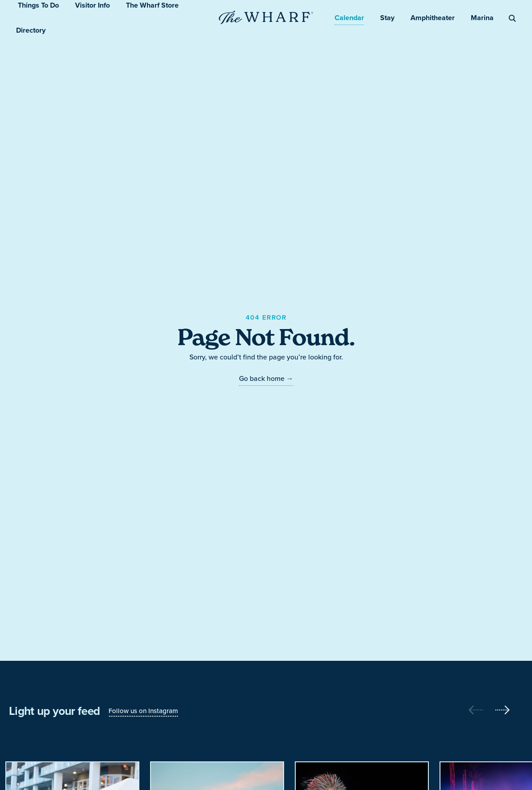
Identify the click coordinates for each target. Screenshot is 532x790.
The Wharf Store (152, 5)
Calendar (349, 18)
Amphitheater (433, 18)
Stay (387, 18)
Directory (31, 30)
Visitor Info (92, 5)
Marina (482, 18)
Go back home (266, 378)
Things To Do (38, 5)
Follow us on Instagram (143, 711)
